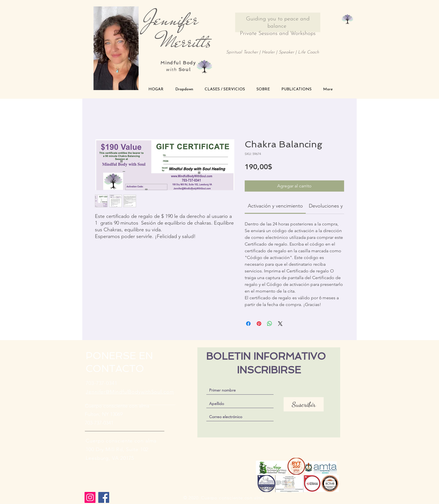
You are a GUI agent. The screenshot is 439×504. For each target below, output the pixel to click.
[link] (275, 206)
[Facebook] (104, 497)
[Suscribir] (304, 404)
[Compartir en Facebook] (248, 324)
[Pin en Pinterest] (259, 324)
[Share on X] (280, 324)
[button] (184, 90)
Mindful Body (178, 63)
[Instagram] (90, 497)
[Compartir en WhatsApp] (270, 324)
